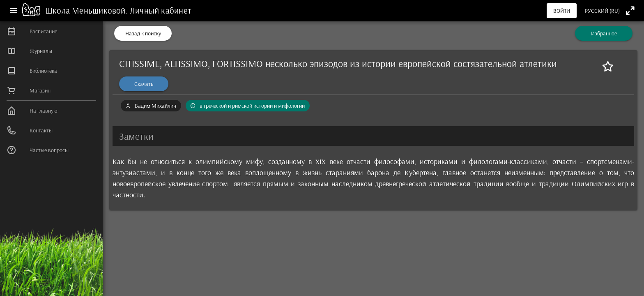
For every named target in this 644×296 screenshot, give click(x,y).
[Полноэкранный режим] (630, 10)
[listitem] (51, 31)
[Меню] (14, 11)
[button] (373, 136)
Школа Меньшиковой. (87, 10)
